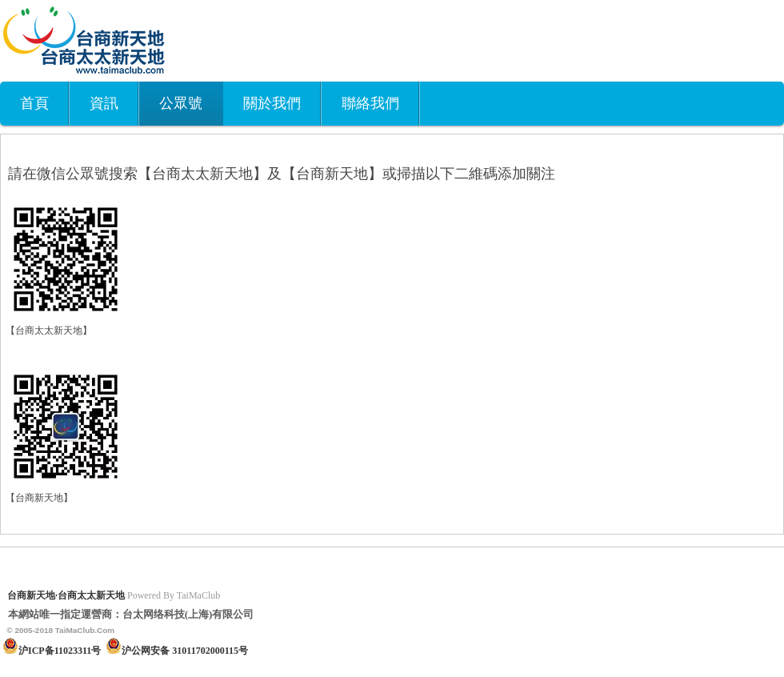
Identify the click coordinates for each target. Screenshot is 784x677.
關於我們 (272, 103)
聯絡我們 (370, 103)
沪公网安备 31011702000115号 (185, 651)
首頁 (34, 103)
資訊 (104, 103)
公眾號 (181, 103)
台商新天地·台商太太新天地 (66, 595)
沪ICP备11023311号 (60, 651)
